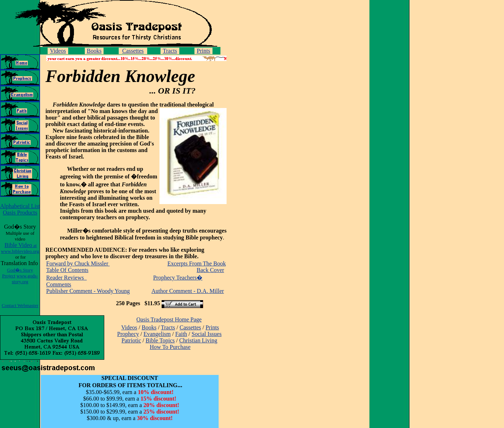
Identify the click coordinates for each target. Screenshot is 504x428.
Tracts (170, 51)
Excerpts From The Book (197, 263)
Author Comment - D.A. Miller (188, 291)
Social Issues (207, 334)
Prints (203, 51)
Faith (181, 334)
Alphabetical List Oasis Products (20, 209)
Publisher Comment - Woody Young (88, 291)
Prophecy (128, 334)
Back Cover (210, 270)
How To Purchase (170, 347)
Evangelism (157, 334)
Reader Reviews (66, 278)
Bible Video (20, 248)
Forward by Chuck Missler (78, 263)
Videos (58, 51)
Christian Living (198, 340)
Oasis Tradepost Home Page (169, 319)
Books (94, 51)
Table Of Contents (67, 270)
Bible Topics (160, 340)
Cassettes (133, 51)
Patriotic (131, 340)
